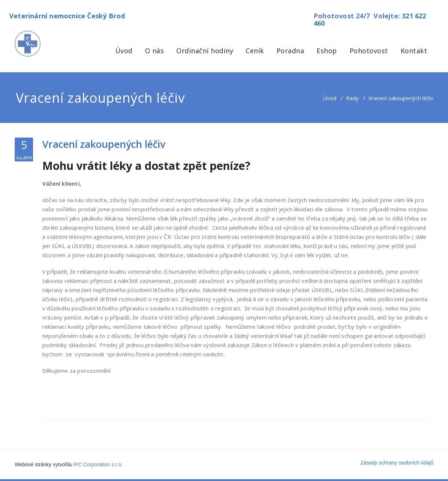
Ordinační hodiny (205, 51)
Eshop (327, 51)
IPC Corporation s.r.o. (98, 464)
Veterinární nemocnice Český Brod (67, 16)
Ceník (255, 51)
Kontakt (414, 51)
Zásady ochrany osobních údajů (397, 463)
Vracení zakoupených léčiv (104, 144)
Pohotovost (369, 51)
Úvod (124, 51)
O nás (155, 51)
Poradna (290, 51)
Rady (352, 98)
